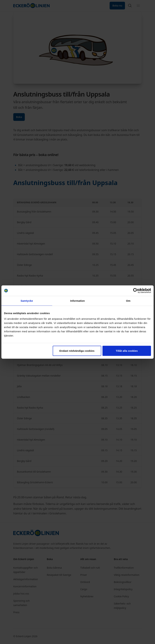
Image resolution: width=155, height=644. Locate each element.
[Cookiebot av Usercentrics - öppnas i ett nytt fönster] (136, 291)
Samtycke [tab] (27, 301)
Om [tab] (128, 301)
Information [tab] (77, 301)
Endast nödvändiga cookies (77, 351)
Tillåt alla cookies (127, 351)
